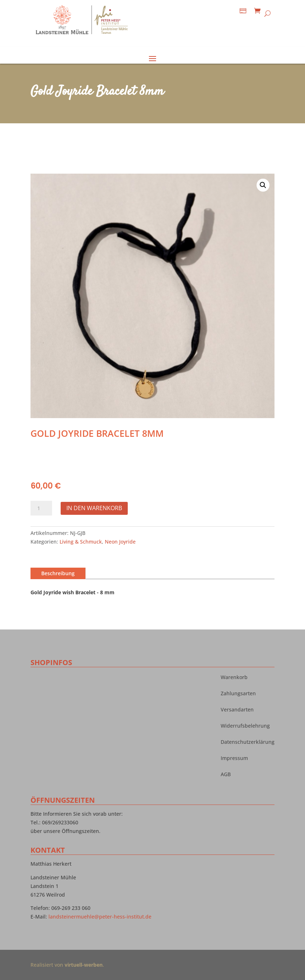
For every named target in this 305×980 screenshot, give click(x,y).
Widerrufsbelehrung (245, 726)
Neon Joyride (120, 542)
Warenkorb (234, 678)
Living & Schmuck (81, 542)
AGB (226, 775)
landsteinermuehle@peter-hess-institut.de (100, 917)
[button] (263, 185)
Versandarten (237, 710)
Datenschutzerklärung (248, 742)
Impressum (234, 759)
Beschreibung (58, 573)
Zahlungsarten (238, 694)
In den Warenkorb (94, 508)
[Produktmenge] (41, 508)
